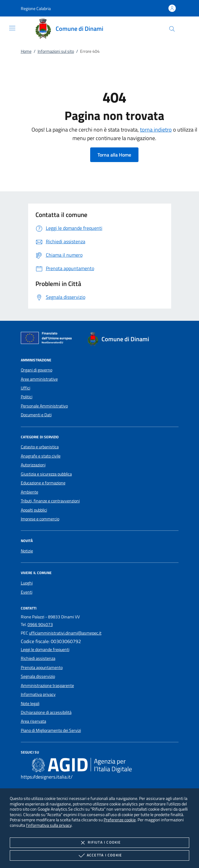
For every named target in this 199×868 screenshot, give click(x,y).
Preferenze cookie (120, 820)
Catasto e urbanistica (40, 447)
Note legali (30, 703)
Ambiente (29, 492)
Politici (27, 397)
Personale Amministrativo (44, 406)
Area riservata (33, 721)
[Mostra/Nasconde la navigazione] (12, 28)
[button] (36, 8)
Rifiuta (99, 843)
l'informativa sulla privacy (49, 825)
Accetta (99, 855)
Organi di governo (37, 370)
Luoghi (27, 583)
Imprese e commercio (40, 519)
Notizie (27, 551)
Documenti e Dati (36, 415)
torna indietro (156, 130)
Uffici (26, 388)
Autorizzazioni (33, 465)
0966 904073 (40, 624)
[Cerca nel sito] (172, 29)
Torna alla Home (114, 155)
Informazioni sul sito (56, 51)
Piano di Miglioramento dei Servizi (51, 730)
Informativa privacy (38, 694)
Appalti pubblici (34, 510)
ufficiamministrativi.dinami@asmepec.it (65, 633)
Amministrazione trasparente (47, 685)
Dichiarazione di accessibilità (46, 712)
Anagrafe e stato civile (41, 456)
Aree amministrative (39, 379)
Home (26, 51)
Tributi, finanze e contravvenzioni (50, 501)
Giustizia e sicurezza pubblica (46, 474)
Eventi (27, 592)
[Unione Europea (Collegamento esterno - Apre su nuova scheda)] (48, 339)
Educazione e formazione (43, 483)
